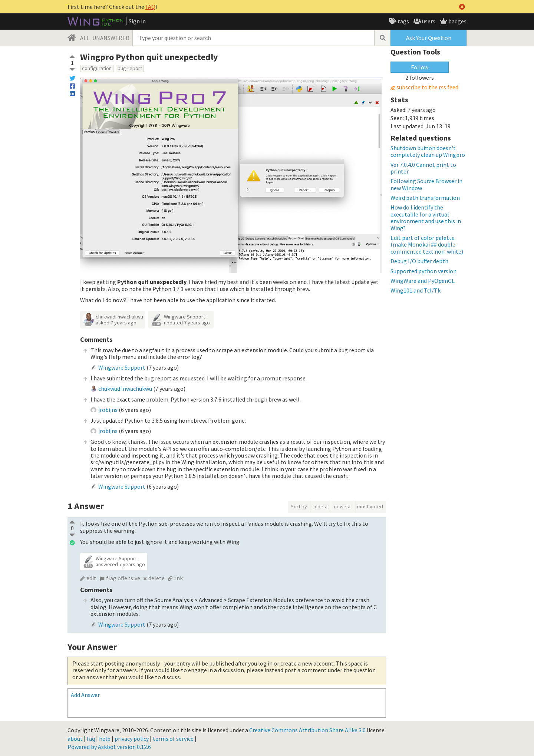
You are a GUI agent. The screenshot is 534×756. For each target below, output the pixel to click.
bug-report (130, 68)
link (178, 578)
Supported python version (423, 271)
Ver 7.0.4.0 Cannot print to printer (423, 168)
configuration (97, 68)
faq (91, 739)
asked (116, 323)
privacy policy (132, 739)
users (428, 21)
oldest (321, 506)
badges (457, 21)
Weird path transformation (425, 198)
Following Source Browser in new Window (426, 184)
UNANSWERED (111, 38)
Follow (420, 67)
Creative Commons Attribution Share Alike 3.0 (307, 730)
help (105, 739)
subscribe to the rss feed (427, 87)
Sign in (137, 21)
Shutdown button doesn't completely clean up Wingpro (428, 151)
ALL (85, 38)
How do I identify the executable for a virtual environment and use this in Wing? (426, 217)
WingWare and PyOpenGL (423, 281)
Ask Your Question (429, 38)
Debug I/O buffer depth (419, 261)
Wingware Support (184, 317)
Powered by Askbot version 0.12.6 (109, 747)
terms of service (173, 739)
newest (342, 506)
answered (120, 564)
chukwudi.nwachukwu (119, 317)
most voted (370, 506)
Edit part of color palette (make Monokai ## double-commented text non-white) (427, 245)
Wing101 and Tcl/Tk (416, 290)
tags (403, 21)
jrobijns (108, 410)
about (75, 739)
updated (187, 323)
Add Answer (85, 695)
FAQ (150, 7)
